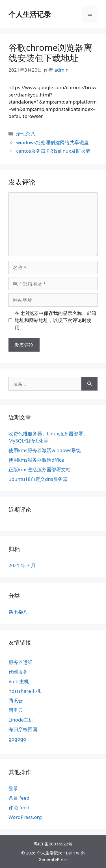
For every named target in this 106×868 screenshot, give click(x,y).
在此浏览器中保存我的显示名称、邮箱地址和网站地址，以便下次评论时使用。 (56, 320)
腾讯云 (16, 701)
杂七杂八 (26, 134)
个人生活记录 (30, 14)
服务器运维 (20, 662)
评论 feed (19, 807)
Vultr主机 (19, 681)
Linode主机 (21, 720)
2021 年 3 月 (22, 565)
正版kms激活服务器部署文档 (40, 469)
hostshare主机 (25, 691)
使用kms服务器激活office (36, 460)
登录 (13, 788)
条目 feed (19, 798)
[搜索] (89, 384)
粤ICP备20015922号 (53, 844)
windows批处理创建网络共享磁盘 (52, 142)
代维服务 (18, 672)
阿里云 (16, 710)
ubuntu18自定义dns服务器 (38, 479)
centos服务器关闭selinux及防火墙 (53, 151)
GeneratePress (53, 859)
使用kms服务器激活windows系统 (45, 450)
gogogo (17, 739)
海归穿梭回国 (23, 729)
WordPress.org (25, 817)
